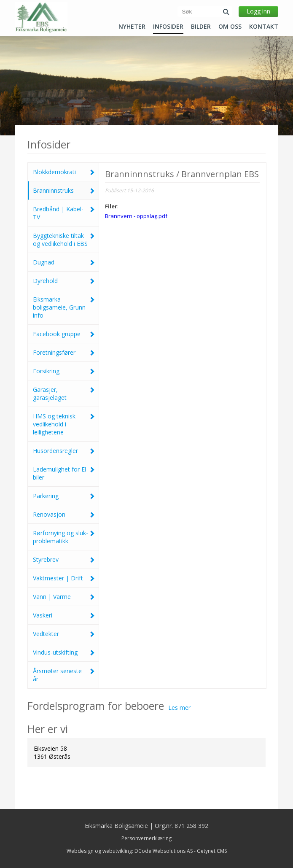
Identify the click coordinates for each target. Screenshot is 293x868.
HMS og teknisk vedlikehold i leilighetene (64, 424)
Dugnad (64, 262)
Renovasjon (64, 514)
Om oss (230, 27)
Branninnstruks (64, 190)
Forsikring (64, 371)
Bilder (201, 27)
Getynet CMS (212, 851)
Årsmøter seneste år (64, 675)
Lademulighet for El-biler (64, 473)
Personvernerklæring (146, 838)
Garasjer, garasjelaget (64, 394)
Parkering (64, 496)
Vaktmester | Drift (64, 578)
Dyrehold (64, 281)
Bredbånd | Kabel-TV (64, 213)
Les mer (179, 708)
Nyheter (132, 27)
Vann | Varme (64, 597)
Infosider (168, 27)
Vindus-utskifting (64, 652)
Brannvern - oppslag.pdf (136, 216)
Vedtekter (64, 634)
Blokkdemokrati (64, 172)
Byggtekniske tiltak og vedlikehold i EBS (64, 240)
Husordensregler (64, 451)
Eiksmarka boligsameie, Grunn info (64, 307)
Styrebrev (64, 559)
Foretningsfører (64, 352)
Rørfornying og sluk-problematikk (64, 537)
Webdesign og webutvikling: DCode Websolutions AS (130, 851)
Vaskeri (64, 615)
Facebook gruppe (64, 334)
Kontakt (264, 27)
